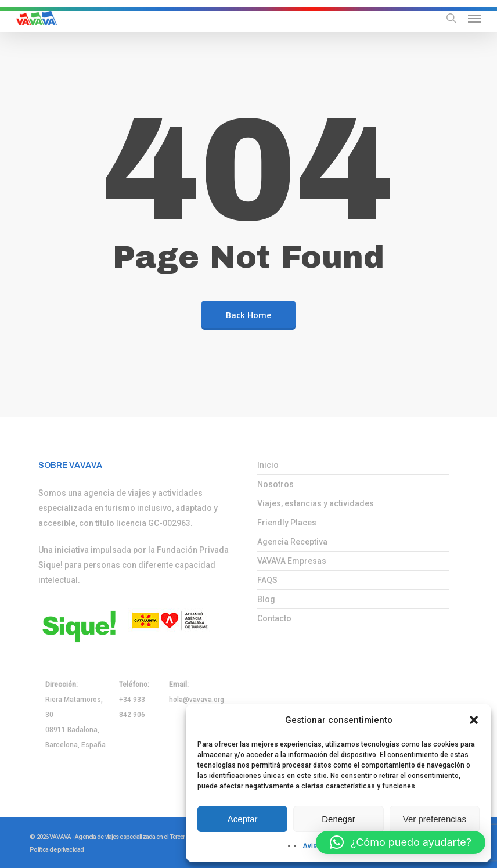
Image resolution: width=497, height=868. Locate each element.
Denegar (338, 819)
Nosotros (275, 484)
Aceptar (243, 819)
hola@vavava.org (197, 700)
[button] (474, 720)
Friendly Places (287, 523)
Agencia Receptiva (292, 542)
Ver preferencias (435, 819)
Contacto (274, 618)
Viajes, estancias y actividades (316, 503)
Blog (266, 599)
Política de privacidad (57, 850)
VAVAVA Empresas (292, 561)
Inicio (268, 465)
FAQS (267, 580)
